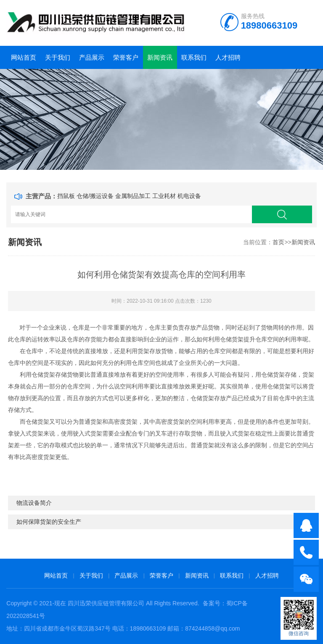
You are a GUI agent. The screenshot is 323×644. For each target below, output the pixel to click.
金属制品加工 (133, 196)
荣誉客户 (126, 57)
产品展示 (92, 57)
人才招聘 (228, 57)
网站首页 (24, 57)
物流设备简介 (34, 503)
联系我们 (194, 57)
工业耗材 (164, 196)
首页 (278, 242)
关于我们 (58, 57)
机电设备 (189, 196)
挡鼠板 (66, 196)
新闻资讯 (160, 57)
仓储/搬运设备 (95, 196)
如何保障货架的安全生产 (49, 522)
